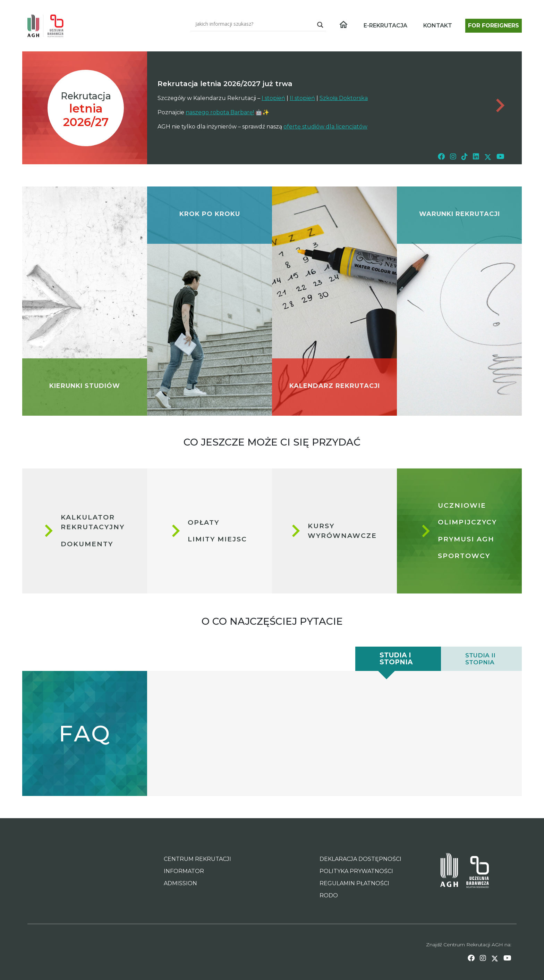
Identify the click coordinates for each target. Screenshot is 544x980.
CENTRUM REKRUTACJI (197, 859)
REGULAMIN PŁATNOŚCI (354, 883)
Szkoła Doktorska (344, 98)
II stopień (302, 98)
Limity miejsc (217, 539)
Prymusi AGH (466, 539)
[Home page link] (48, 26)
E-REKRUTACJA (385, 26)
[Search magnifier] (320, 25)
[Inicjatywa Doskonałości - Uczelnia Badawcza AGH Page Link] (473, 872)
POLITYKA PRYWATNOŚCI (356, 871)
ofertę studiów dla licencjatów (325, 127)
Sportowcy (464, 556)
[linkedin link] (476, 156)
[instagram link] (453, 156)
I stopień (273, 98)
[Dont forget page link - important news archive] (499, 105)
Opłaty (203, 522)
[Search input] (254, 24)
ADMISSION (180, 883)
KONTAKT (438, 26)
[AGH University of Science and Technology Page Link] (449, 872)
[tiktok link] (465, 156)
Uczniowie (462, 505)
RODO (329, 895)
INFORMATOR (184, 871)
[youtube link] (500, 156)
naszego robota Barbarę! (220, 112)
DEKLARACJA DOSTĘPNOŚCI (360, 859)
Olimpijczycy (467, 522)
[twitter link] (488, 156)
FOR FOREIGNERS (494, 26)
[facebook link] (441, 156)
